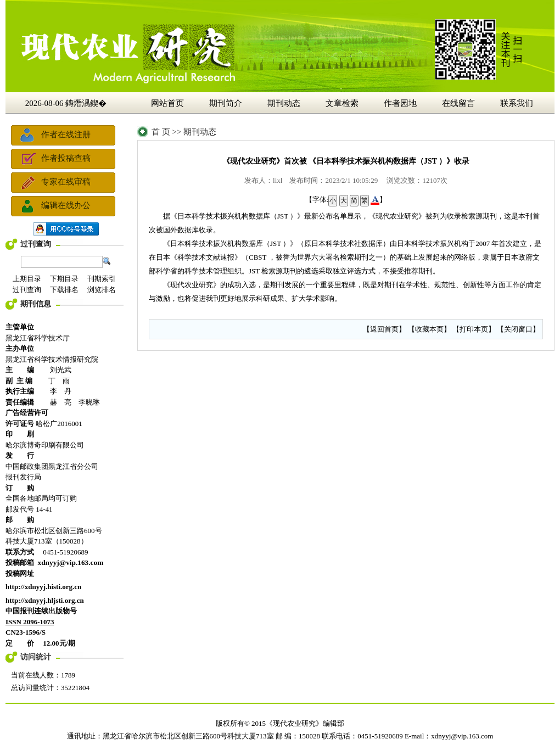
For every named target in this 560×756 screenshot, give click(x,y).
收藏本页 (429, 329)
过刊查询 (36, 244)
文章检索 (342, 103)
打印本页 (474, 329)
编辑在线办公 (66, 205)
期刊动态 (284, 103)
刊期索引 (102, 279)
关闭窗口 (518, 329)
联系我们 (517, 103)
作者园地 (400, 103)
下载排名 (64, 290)
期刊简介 (226, 103)
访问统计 (36, 657)
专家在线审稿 (66, 182)
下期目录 (64, 279)
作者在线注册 (66, 135)
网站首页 (167, 103)
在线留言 (458, 103)
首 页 (161, 132)
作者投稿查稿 (66, 158)
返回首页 (384, 329)
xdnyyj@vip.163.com (462, 736)
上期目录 (27, 279)
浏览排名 (102, 290)
